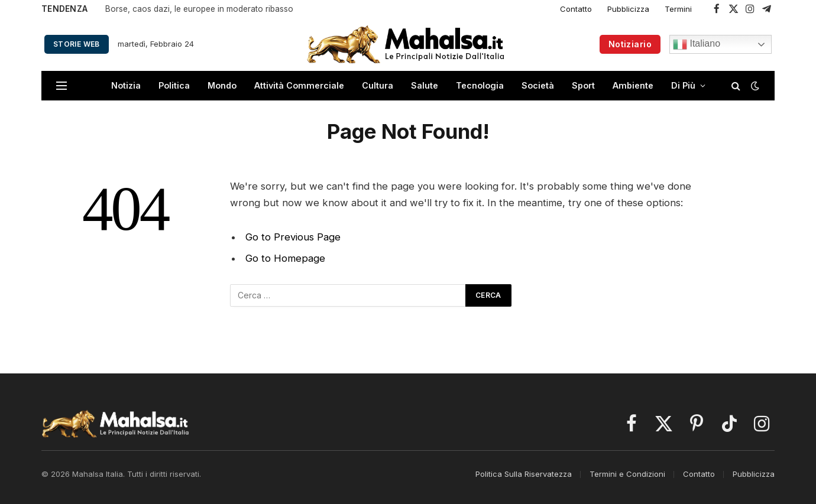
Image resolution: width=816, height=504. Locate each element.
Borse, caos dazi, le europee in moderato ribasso (199, 9)
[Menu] (61, 86)
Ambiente (633, 85)
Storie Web (77, 44)
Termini (678, 9)
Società (538, 85)
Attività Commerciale (299, 85)
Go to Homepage (285, 258)
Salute (425, 85)
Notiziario (630, 44)
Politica (174, 85)
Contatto (576, 9)
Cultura (378, 85)
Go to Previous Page (293, 237)
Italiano (697, 44)
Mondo (222, 85)
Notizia (126, 85)
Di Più (683, 85)
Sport (583, 85)
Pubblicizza (628, 9)
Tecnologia (480, 85)
